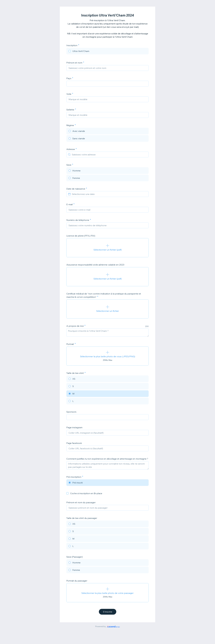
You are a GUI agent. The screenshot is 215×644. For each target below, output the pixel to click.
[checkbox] (107, 52)
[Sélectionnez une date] (109, 194)
